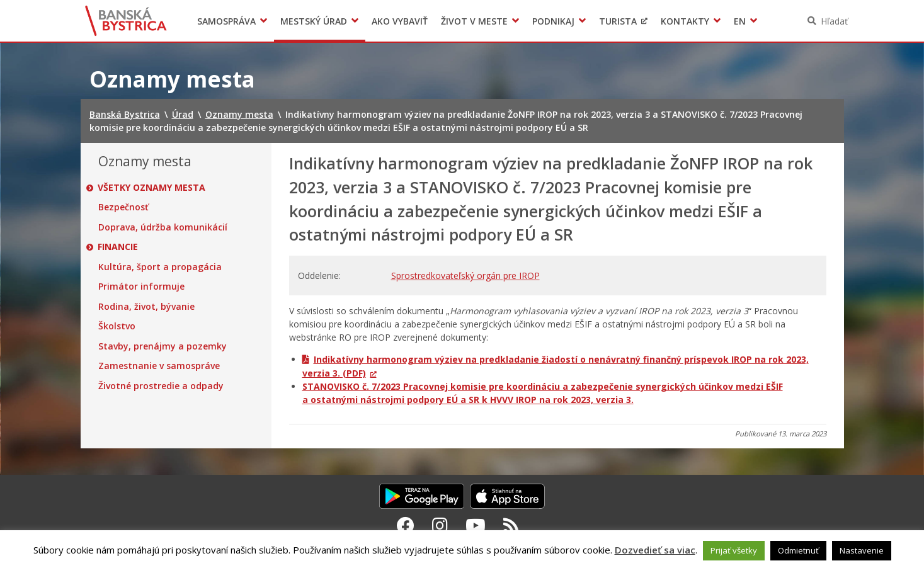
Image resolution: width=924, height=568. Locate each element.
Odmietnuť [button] (798, 550)
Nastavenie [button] (862, 550)
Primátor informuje (141, 287)
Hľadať (834, 21)
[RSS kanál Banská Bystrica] (511, 525)
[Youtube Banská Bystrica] (476, 525)
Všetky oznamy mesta (152, 188)
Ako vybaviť (400, 21)
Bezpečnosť (123, 207)
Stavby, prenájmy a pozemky (163, 346)
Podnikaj (553, 21)
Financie (118, 247)
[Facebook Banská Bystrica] (406, 525)
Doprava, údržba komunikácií (163, 227)
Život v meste (474, 21)
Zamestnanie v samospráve (159, 366)
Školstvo (117, 326)
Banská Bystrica (126, 21)
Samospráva (226, 21)
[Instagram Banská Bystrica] (440, 525)
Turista (618, 21)
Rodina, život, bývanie (146, 307)
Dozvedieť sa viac (655, 550)
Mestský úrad (314, 21)
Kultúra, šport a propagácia (160, 267)
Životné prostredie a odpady (161, 386)
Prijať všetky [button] (734, 550)
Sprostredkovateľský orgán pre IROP (465, 275)
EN (740, 21)
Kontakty (685, 21)
